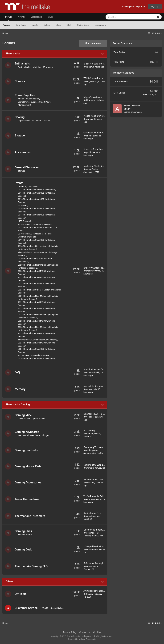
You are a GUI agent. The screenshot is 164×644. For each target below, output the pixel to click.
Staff (69, 25)
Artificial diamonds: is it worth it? (100, 591)
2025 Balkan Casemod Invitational (34, 355)
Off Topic (21, 594)
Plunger (46, 435)
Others (9, 582)
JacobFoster (92, 169)
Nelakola (90, 483)
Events (35, 25)
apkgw (89, 67)
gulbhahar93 (92, 152)
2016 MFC (23, 205)
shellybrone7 (92, 550)
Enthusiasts (22, 63)
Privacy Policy (70, 633)
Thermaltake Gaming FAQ (31, 566)
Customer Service (26, 608)
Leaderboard (100, 25)
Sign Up (155, 6)
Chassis (20, 81)
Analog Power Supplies (29, 99)
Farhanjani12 (92, 450)
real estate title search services (99, 386)
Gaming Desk (23, 549)
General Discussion (27, 167)
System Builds (25, 67)
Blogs (59, 25)
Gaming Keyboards (27, 432)
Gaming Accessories (28, 482)
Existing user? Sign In (134, 7)
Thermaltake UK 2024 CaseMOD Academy (38, 340)
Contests (22, 186)
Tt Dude (22, 171)
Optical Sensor (39, 419)
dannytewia (91, 389)
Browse (9, 18)
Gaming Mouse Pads (28, 466)
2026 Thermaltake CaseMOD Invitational (37, 359)
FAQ (18, 372)
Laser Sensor (24, 419)
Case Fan (47, 121)
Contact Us (85, 633)
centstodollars (93, 516)
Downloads (21, 25)
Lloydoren (91, 100)
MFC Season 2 (25, 221)
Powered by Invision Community (82, 639)
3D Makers (48, 67)
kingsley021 (92, 81)
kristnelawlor (92, 136)
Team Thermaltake (27, 499)
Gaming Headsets (26, 450)
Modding (37, 67)
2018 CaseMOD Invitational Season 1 (35, 224)
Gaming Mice (23, 415)
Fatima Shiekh (93, 372)
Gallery (47, 25)
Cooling (20, 117)
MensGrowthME (94, 271)
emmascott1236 (94, 499)
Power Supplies (25, 95)
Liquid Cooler (24, 121)
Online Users (83, 25)
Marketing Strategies (94, 166)
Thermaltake (13, 54)
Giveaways (33, 186)
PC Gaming (89, 431)
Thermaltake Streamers (30, 516)
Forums (6, 25)
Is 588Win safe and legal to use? (99, 64)
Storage (20, 135)
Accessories (23, 152)
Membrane (35, 435)
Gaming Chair (24, 531)
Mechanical (23, 435)
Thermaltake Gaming (18, 405)
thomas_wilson (93, 434)
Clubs (51, 17)
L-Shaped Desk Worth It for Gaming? (101, 546)
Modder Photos (25, 535)
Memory (20, 389)
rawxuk (89, 119)
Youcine (90, 417)
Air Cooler (36, 121)
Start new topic (93, 43)
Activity (21, 17)
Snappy (90, 594)
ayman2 (90, 468)
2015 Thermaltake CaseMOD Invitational (37, 190)
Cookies (97, 633)
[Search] (122, 17)
